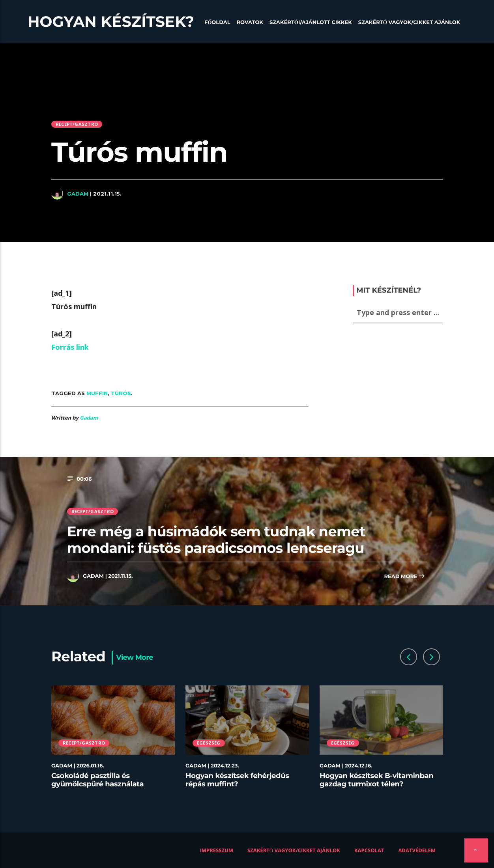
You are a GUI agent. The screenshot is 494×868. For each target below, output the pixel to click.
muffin (97, 393)
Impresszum (217, 850)
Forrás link (70, 347)
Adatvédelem (417, 850)
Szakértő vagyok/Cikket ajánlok (409, 22)
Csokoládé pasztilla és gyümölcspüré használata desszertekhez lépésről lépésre (106, 784)
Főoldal (217, 22)
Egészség (209, 743)
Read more (404, 577)
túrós (121, 393)
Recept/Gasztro (77, 124)
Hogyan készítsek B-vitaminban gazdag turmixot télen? (376, 780)
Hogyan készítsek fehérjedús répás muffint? (237, 780)
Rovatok (250, 22)
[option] (113, 741)
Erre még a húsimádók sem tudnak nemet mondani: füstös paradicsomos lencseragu (216, 540)
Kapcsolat (369, 850)
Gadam (78, 194)
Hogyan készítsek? (111, 22)
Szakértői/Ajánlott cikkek (311, 22)
